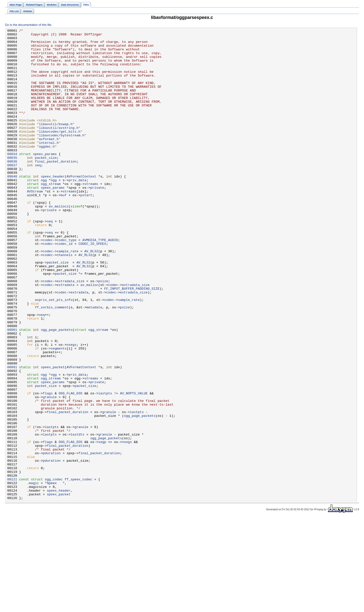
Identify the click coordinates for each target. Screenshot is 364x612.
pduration (52, 538)
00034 (12, 179)
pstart (86, 229)
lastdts (78, 516)
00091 (12, 435)
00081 (12, 390)
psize (103, 332)
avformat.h (49, 161)
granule (50, 471)
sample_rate (67, 296)
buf (64, 229)
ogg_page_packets (57, 390)
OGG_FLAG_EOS (70, 466)
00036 (12, 188)
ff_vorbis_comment (52, 363)
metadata (94, 363)
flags (48, 466)
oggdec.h (47, 170)
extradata (65, 336)
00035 (12, 184)
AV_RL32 (91, 296)
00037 (12, 193)
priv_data (77, 211)
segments (59, 413)
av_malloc (89, 336)
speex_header (53, 206)
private (97, 220)
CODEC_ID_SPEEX (92, 287)
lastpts (105, 466)
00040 (12, 206)
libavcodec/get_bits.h (60, 152)
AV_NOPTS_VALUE (134, 466)
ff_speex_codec (78, 570)
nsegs (72, 408)
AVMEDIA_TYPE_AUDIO (100, 282)
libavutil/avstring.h (59, 148)
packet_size (46, 184)
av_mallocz (59, 242)
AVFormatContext (81, 206)
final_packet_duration (56, 188)
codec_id (64, 287)
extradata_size (70, 332)
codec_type (66, 282)
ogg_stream (51, 215)
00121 (12, 570)
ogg (44, 211)
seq (38, 193)
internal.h (49, 166)
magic (34, 574)
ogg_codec (54, 570)
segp (102, 525)
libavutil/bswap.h (56, 143)
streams (91, 215)
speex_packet (53, 435)
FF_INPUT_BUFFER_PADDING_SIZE (132, 341)
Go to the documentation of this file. (29, 25)
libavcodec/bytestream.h (62, 157)
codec (48, 282)
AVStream (35, 224)
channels (64, 300)
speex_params (45, 179)
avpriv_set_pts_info (54, 354)
